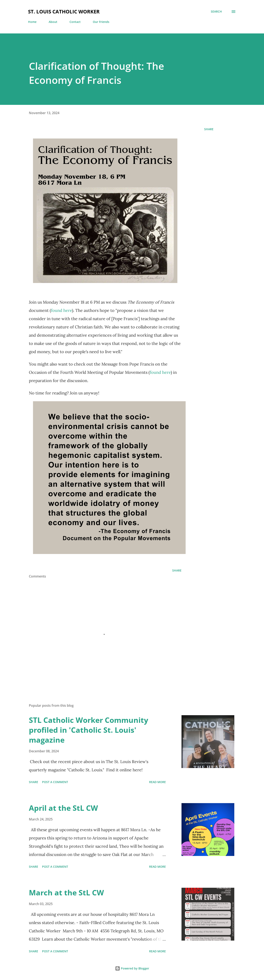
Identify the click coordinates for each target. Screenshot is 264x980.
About (53, 22)
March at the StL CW (66, 893)
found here (61, 310)
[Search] (216, 12)
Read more (157, 782)
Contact (75, 22)
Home (32, 22)
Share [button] (209, 129)
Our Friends (101, 22)
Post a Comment (55, 782)
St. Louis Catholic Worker (64, 11)
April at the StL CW (63, 808)
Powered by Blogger (132, 968)
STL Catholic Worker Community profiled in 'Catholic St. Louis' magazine (88, 730)
